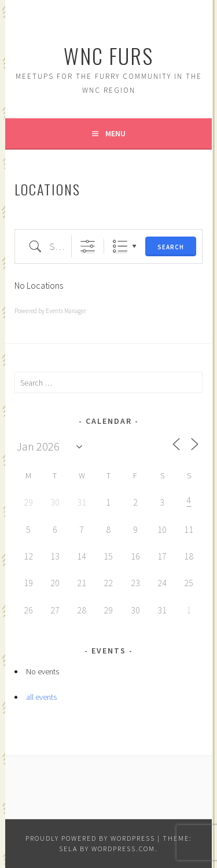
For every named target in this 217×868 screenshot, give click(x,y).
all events (41, 697)
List (120, 246)
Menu (115, 133)
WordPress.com (123, 849)
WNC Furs (108, 55)
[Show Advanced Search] (88, 246)
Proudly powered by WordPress (90, 838)
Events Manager (66, 311)
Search (171, 247)
